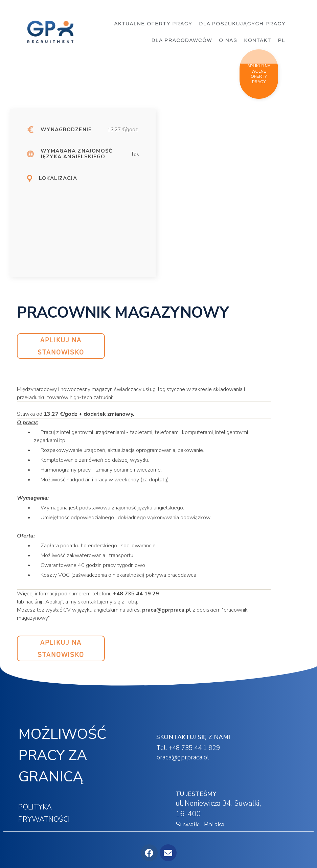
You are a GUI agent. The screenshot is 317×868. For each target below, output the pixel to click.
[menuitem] (283, 40)
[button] (259, 74)
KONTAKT (257, 40)
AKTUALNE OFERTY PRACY (153, 24)
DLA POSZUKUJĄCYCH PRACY (244, 24)
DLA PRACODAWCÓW (182, 40)
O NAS (228, 40)
